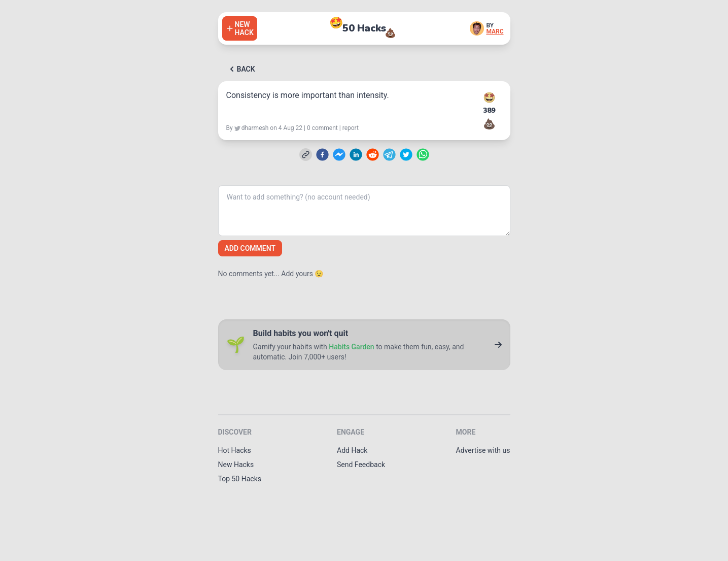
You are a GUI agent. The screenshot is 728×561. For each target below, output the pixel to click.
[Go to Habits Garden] (498, 345)
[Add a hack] (240, 28)
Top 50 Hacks (240, 479)
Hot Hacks (235, 450)
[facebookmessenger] (339, 155)
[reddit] (373, 155)
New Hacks (236, 465)
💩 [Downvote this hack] (489, 124)
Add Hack (352, 450)
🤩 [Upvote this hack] (489, 97)
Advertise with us (483, 450)
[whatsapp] (423, 155)
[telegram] (389, 155)
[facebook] (322, 155)
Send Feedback (361, 465)
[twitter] (406, 155)
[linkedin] (356, 155)
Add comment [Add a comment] (250, 248)
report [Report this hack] (351, 128)
